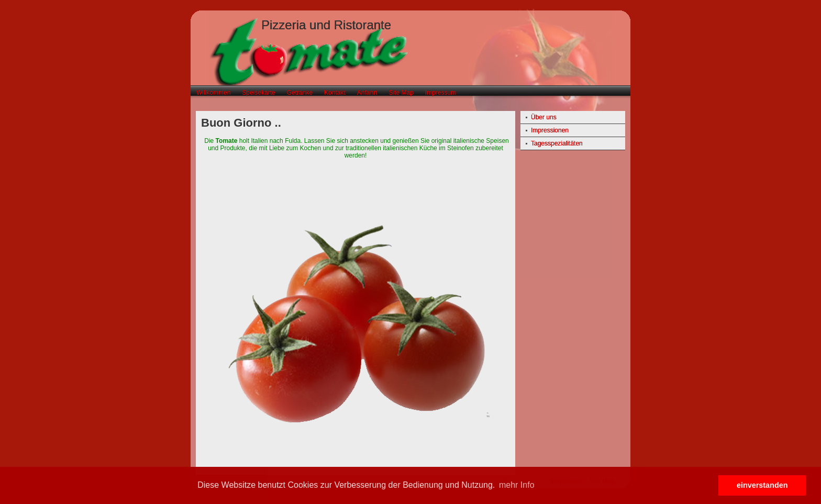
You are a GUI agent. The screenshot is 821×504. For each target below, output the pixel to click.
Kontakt (335, 93)
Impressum (441, 93)
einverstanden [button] (762, 485)
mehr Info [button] (517, 485)
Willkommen (213, 93)
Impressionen (550, 130)
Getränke (300, 93)
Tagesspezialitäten (557, 143)
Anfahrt (367, 93)
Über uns (544, 117)
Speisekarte (258, 93)
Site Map (401, 93)
